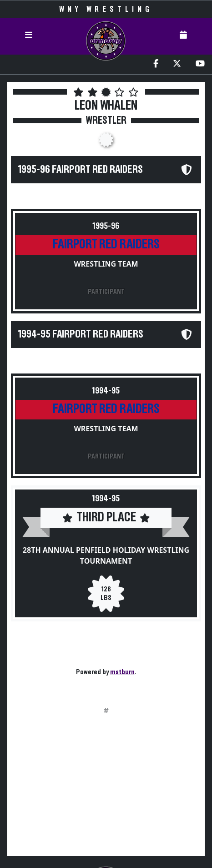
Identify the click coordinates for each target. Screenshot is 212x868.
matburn (122, 672)
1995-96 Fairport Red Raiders (81, 170)
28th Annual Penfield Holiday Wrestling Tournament (106, 555)
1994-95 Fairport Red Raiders (81, 334)
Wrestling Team (106, 264)
